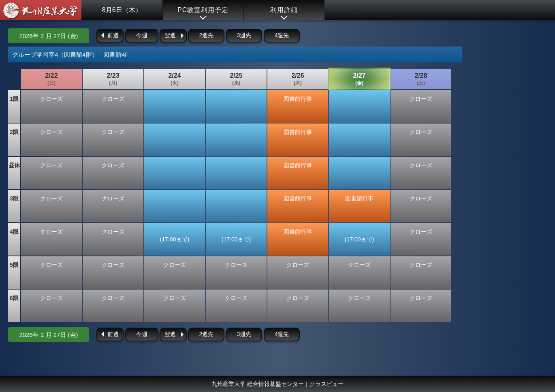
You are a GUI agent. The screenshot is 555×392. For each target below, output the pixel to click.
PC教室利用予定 (203, 10)
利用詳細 (284, 10)
